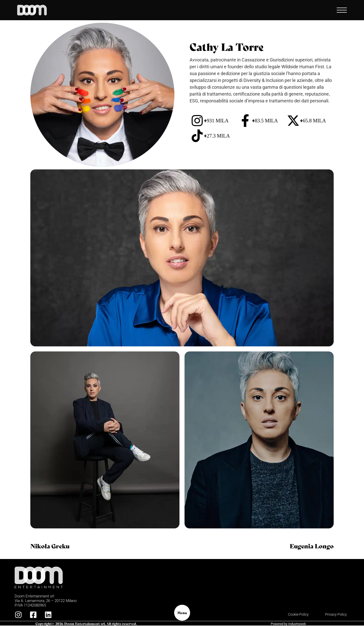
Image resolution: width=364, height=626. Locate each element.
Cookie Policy (298, 614)
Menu (182, 613)
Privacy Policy (336, 614)
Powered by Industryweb (288, 624)
